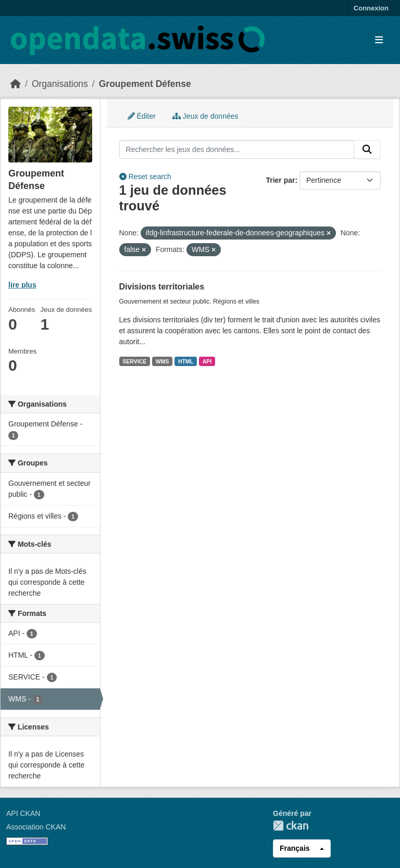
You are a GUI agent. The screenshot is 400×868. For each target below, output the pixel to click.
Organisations (60, 84)
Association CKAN (36, 827)
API (207, 361)
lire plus (22, 285)
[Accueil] (16, 84)
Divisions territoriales (162, 287)
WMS (162, 361)
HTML (186, 361)
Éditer (142, 116)
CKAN (291, 826)
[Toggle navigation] (379, 40)
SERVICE (134, 361)
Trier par (280, 180)
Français (295, 848)
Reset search (145, 177)
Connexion (371, 8)
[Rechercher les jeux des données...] (237, 149)
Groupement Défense (145, 84)
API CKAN (23, 813)
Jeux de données (205, 116)
